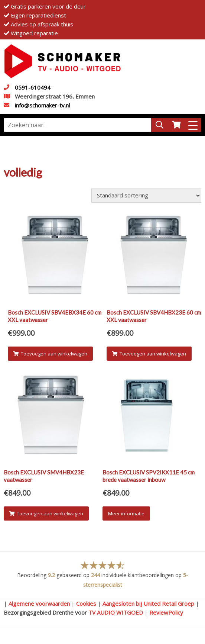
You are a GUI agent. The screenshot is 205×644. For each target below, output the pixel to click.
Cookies (86, 603)
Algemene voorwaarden (39, 603)
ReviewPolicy (166, 612)
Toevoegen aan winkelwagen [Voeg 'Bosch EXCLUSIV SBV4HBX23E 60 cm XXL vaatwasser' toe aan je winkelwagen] (149, 354)
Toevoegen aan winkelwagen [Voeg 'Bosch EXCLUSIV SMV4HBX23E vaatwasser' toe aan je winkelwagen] (46, 513)
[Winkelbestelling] (146, 196)
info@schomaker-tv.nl (42, 105)
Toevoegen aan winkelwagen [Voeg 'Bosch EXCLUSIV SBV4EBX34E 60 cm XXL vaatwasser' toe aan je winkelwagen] (50, 354)
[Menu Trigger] (193, 125)
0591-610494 (33, 87)
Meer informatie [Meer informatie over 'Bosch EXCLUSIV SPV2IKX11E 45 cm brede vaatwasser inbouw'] (126, 513)
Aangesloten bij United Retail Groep (148, 603)
